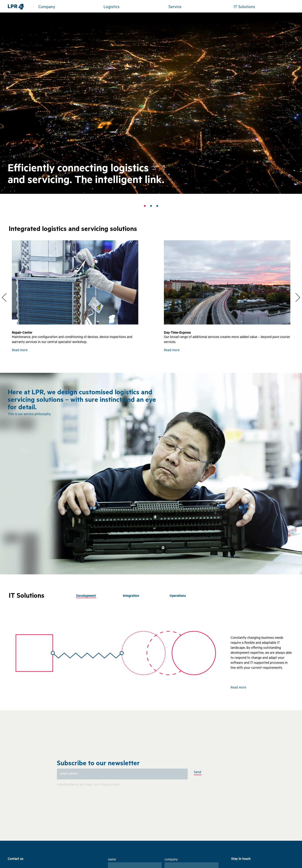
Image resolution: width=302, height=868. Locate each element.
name (112, 860)
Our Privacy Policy (107, 785)
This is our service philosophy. (29, 415)
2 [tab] (151, 206)
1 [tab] (145, 206)
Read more (20, 351)
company (172, 860)
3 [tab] (157, 206)
